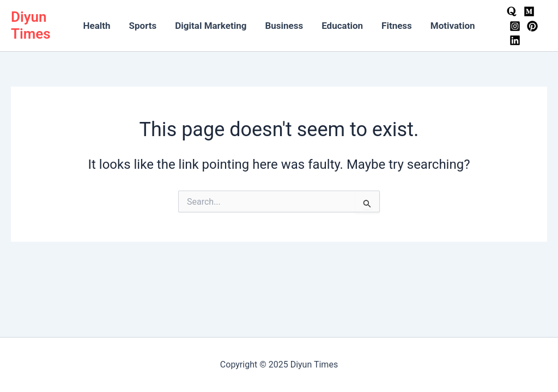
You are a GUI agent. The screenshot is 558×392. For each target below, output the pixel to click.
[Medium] (529, 11)
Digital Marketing (211, 26)
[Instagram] (515, 26)
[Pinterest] (532, 26)
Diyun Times (31, 25)
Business (284, 26)
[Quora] (512, 11)
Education (342, 26)
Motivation (453, 26)
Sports (143, 26)
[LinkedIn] (515, 40)
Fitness (397, 26)
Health (96, 26)
